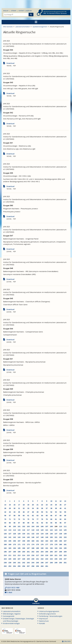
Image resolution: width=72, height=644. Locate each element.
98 (5, 526)
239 (10, 563)
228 (24, 559)
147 (37, 537)
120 (42, 530)
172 (24, 544)
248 (51, 563)
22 (42, 505)
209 (65, 552)
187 (28, 548)
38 (51, 508)
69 (65, 516)
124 (61, 530)
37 (47, 508)
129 (19, 534)
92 (42, 523)
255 (19, 566)
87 (19, 523)
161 (37, 541)
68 (61, 516)
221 (56, 555)
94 (51, 523)
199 (19, 552)
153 (65, 537)
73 (19, 519)
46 (24, 512)
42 (5, 512)
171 (19, 544)
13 (65, 501)
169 (10, 544)
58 (15, 516)
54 (61, 512)
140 (5, 537)
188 (33, 548)
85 (10, 523)
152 (61, 537)
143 (19, 537)
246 (42, 563)
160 (33, 541)
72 (15, 519)
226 (14, 559)
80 (51, 519)
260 (42, 566)
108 (51, 526)
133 (37, 534)
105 (37, 526)
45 (19, 512)
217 (37, 555)
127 (10, 534)
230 (33, 559)
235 (56, 559)
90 (33, 523)
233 (47, 559)
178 (51, 544)
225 (10, 559)
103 (28, 526)
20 (33, 505)
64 (42, 516)
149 (47, 537)
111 (65, 526)
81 (56, 519)
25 (56, 505)
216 (33, 555)
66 (51, 516)
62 (33, 516)
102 (24, 526)
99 (10, 526)
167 (65, 541)
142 (14, 537)
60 (24, 516)
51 (47, 512)
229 (28, 559)
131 (28, 534)
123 (56, 530)
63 (38, 516)
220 (51, 555)
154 (5, 541)
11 (56, 501)
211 (10, 555)
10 (51, 501)
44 (15, 512)
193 (56, 548)
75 (28, 519)
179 (56, 544)
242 (24, 563)
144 (24, 537)
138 (61, 534)
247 (47, 563)
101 (19, 526)
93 (47, 523)
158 (24, 541)
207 (56, 552)
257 (28, 566)
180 (61, 544)
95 (56, 523)
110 (61, 526)
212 (14, 555)
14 (5, 505)
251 (65, 563)
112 (5, 530)
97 (65, 523)
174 (33, 544)
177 (47, 544)
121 (47, 530)
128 (14, 534)
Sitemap (14, 11)
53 (56, 512)
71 (10, 519)
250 (61, 563)
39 (56, 508)
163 (47, 541)
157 (19, 541)
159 (28, 541)
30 (15, 508)
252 (5, 566)
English (6, 11)
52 (51, 512)
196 (5, 552)
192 (51, 548)
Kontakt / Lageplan (25, 11)
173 (28, 544)
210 (5, 555)
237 (65, 559)
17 (19, 505)
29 (10, 508)
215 (28, 555)
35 (38, 508)
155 (10, 541)
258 (33, 566)
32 (24, 508)
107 (47, 526)
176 (42, 544)
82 (61, 519)
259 (37, 566)
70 (5, 519)
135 (47, 534)
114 (14, 530)
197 (10, 552)
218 (42, 555)
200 (24, 552)
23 (47, 505)
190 (42, 548)
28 (5, 508)
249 (56, 563)
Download (10, 63)
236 (61, 559)
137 (56, 534)
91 (38, 523)
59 (19, 516)
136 (51, 534)
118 (33, 530)
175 (37, 544)
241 (19, 563)
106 (42, 526)
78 (42, 519)
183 (10, 548)
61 (28, 516)
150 (51, 537)
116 (24, 530)
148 (42, 537)
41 (65, 508)
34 (33, 508)
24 (51, 505)
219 (47, 555)
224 (5, 559)
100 (14, 526)
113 (10, 530)
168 (5, 544)
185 (19, 548)
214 (24, 555)
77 (38, 519)
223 (65, 555)
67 (56, 516)
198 (14, 552)
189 (37, 548)
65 (47, 516)
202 (33, 552)
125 (65, 530)
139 (65, 534)
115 (19, 530)
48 (33, 512)
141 (10, 537)
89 (28, 523)
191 (47, 548)
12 (61, 501)
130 (24, 534)
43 (10, 512)
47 (28, 512)
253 (10, 566)
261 (47, 566)
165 (56, 541)
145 (28, 537)
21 (38, 505)
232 (42, 559)
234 (51, 559)
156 (14, 541)
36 (42, 508)
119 (37, 530)
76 (33, 519)
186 (24, 548)
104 (33, 526)
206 (51, 552)
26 (61, 505)
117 (28, 530)
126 (5, 534)
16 (15, 505)
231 (37, 559)
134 (42, 534)
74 (24, 519)
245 (37, 563)
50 (42, 512)
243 (28, 563)
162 (42, 541)
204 (42, 552)
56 (5, 516)
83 (65, 519)
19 (28, 505)
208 (61, 552)
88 (24, 523)
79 (47, 519)
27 (65, 505)
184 (14, 548)
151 (56, 537)
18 (24, 505)
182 (5, 548)
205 (47, 552)
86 (15, 523)
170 (14, 544)
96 (61, 523)
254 (14, 566)
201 (28, 552)
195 (65, 548)
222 (61, 555)
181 (65, 544)
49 (38, 512)
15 (10, 505)
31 (19, 508)
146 (33, 537)
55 (65, 512)
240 (14, 563)
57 (10, 516)
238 (5, 563)
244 (33, 563)
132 (33, 534)
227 (19, 559)
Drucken (66, 641)
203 (37, 552)
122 (51, 530)
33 (28, 508)
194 (61, 548)
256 (24, 566)
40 (61, 508)
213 (19, 555)
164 (51, 541)
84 (5, 523)
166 (61, 541)
